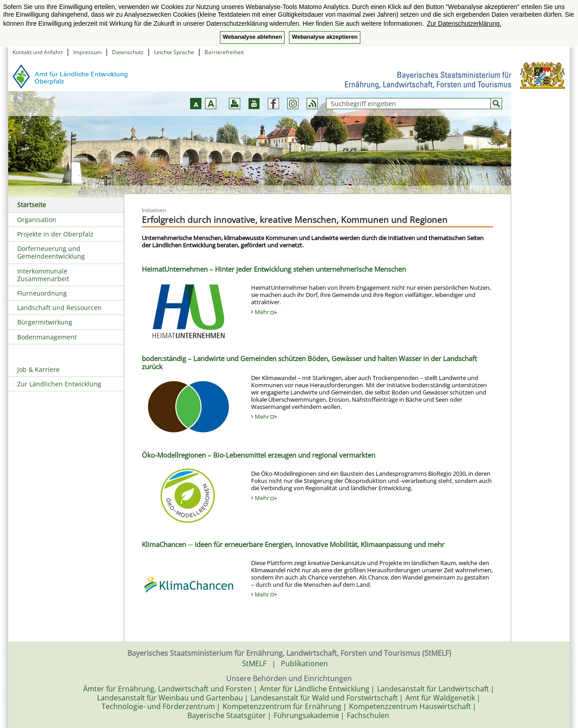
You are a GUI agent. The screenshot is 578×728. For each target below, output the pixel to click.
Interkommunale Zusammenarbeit (43, 275)
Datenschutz (128, 52)
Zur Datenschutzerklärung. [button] (464, 23)
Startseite (32, 205)
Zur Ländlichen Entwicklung (59, 384)
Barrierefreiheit (224, 52)
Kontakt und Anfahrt (38, 52)
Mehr (266, 312)
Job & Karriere (38, 369)
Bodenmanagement (47, 337)
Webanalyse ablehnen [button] (252, 37)
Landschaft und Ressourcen (59, 308)
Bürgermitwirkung (45, 322)
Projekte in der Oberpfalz (55, 234)
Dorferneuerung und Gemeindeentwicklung (51, 252)
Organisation (37, 220)
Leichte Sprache (174, 52)
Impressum (87, 52)
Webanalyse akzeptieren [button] (324, 37)
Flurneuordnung (42, 293)
